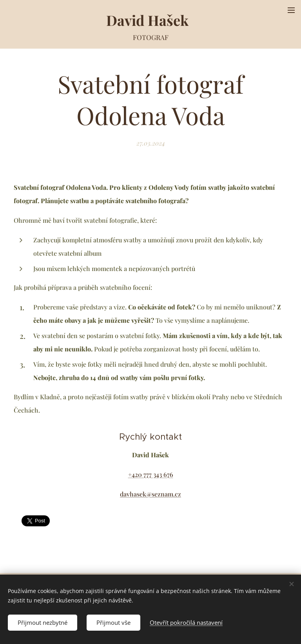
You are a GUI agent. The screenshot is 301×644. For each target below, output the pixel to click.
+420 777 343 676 (151, 474)
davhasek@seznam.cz (150, 494)
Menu (291, 10)
